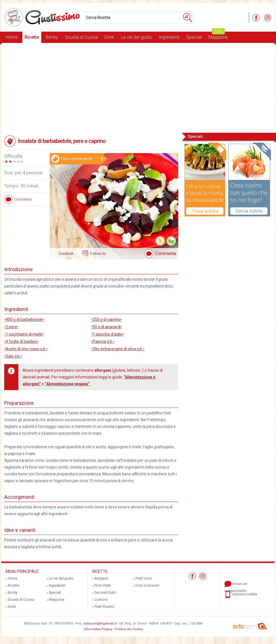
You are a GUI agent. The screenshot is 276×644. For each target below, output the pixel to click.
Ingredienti (169, 37)
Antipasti (101, 578)
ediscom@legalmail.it (100, 624)
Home (12, 37)
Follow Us (98, 254)
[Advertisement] (138, 87)
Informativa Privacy (98, 629)
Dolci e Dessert (147, 586)
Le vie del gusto (136, 37)
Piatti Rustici (104, 607)
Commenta (165, 254)
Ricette (32, 37)
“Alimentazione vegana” (68, 384)
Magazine (218, 36)
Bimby (52, 37)
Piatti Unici (144, 578)
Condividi (66, 254)
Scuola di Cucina (81, 37)
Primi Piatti (103, 586)
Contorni (101, 600)
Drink (109, 37)
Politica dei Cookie (129, 629)
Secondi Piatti (105, 593)
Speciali (194, 37)
